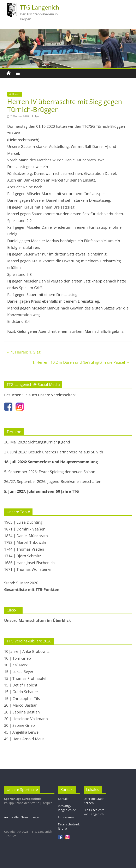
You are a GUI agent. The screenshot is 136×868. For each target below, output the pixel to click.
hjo (37, 116)
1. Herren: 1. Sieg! (24, 352)
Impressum (66, 817)
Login (35, 817)
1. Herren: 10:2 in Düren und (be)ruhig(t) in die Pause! (81, 362)
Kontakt (63, 799)
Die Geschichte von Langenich (94, 812)
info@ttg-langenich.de (67, 808)
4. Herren (15, 94)
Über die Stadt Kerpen (94, 801)
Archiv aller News (16, 817)
